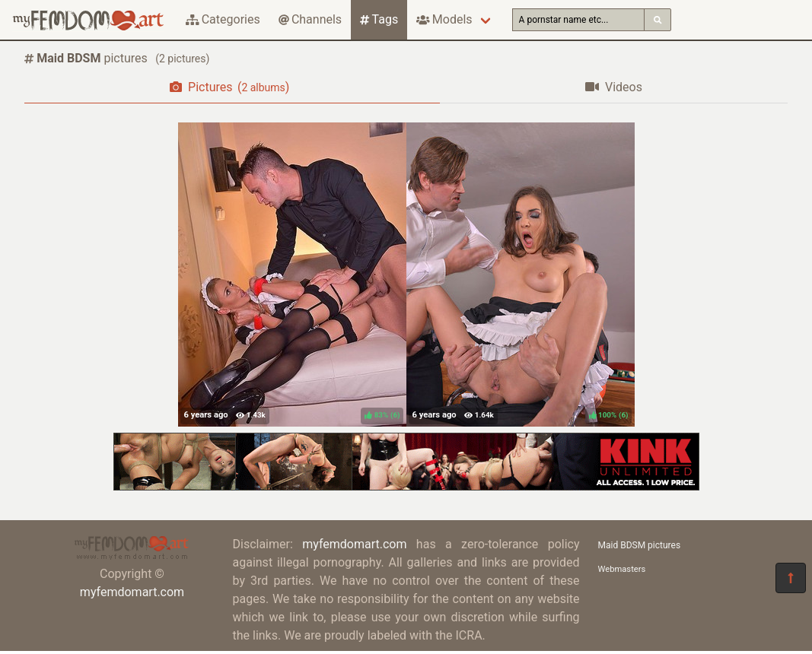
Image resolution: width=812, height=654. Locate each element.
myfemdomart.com (132, 592)
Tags (379, 19)
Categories (223, 19)
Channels (310, 19)
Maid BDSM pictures (640, 545)
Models (444, 19)
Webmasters (622, 569)
